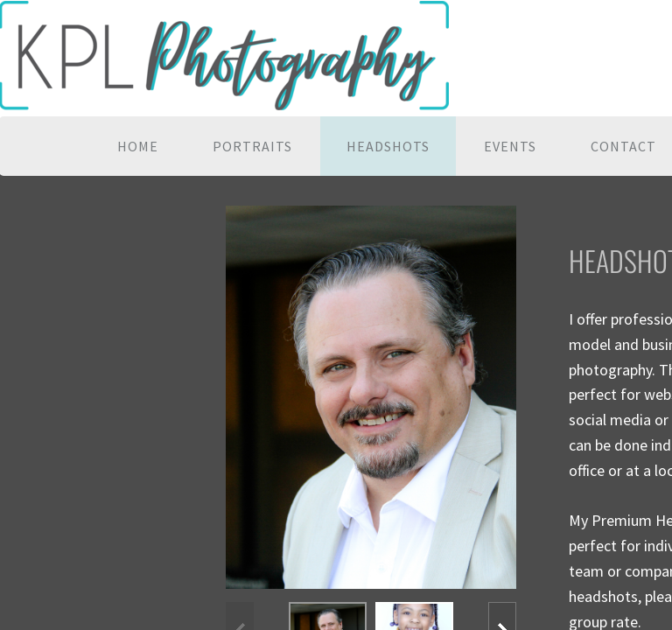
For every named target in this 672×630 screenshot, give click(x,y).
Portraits (252, 146)
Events (510, 146)
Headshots (388, 146)
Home (138, 146)
